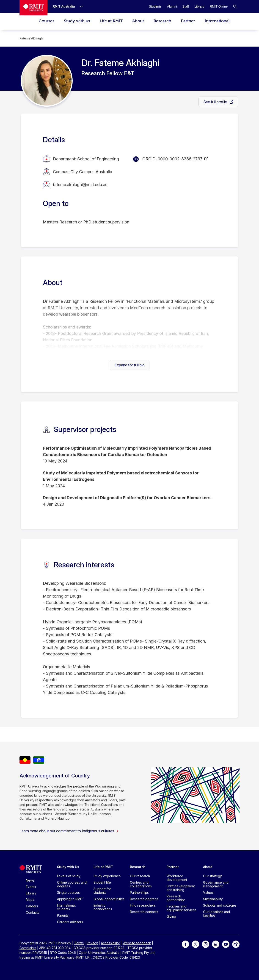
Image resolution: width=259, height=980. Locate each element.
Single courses (68, 892)
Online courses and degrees (72, 884)
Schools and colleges (220, 905)
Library (31, 893)
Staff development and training (181, 888)
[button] (235, 6)
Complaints (28, 948)
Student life (102, 882)
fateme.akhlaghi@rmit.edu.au (80, 185)
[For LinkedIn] (216, 944)
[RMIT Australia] (64, 6)
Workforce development (177, 878)
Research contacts (144, 912)
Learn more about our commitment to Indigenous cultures (69, 831)
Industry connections (103, 907)
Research (162, 21)
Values (208, 892)
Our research (140, 876)
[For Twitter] (196, 944)
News (30, 880)
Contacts (33, 912)
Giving (171, 916)
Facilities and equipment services (182, 908)
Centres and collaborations (141, 884)
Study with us (77, 21)
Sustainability (213, 899)
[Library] (199, 6)
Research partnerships (176, 898)
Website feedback (137, 943)
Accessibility (110, 943)
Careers (32, 906)
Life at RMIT (111, 21)
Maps (30, 900)
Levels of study (69, 876)
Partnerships (139, 892)
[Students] (155, 6)
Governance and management (216, 884)
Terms (79, 943)
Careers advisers (70, 922)
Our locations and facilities (216, 914)
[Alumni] (172, 6)
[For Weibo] (236, 944)
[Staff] (186, 6)
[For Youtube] (226, 944)
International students (66, 907)
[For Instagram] (206, 944)
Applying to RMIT (70, 899)
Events (31, 887)
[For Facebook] (185, 944)
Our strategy (212, 876)
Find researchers (143, 905)
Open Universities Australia (99, 953)
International (217, 21)
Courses (47, 21)
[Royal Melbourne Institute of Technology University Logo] (33, 8)
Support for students (102, 891)
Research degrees (144, 899)
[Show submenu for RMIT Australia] (80, 6)
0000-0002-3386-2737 (180, 159)
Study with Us (68, 867)
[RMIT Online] (219, 6)
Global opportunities (109, 899)
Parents (63, 915)
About (138, 21)
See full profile (216, 102)
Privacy (92, 943)
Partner (188, 21)
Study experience (107, 876)
